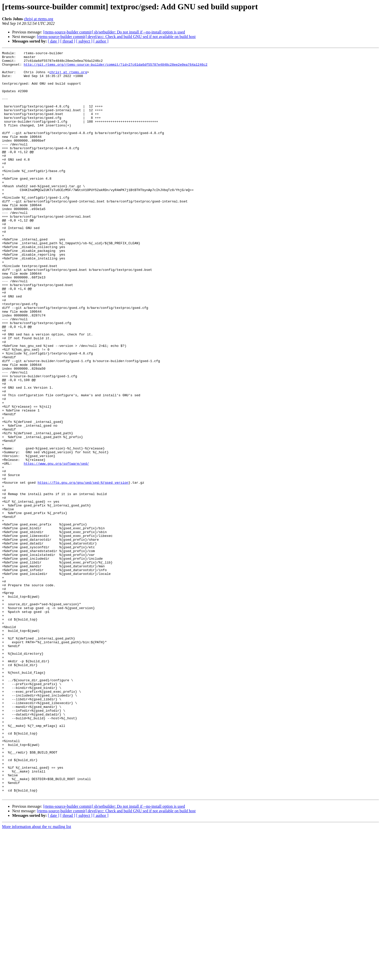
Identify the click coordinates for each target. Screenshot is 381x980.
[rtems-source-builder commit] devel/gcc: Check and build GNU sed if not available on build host (116, 37)
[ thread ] (68, 41)
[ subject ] (84, 41)
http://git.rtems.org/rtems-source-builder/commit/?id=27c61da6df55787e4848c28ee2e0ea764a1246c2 (116, 67)
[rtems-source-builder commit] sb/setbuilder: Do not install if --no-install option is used (114, 32)
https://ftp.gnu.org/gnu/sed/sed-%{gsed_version (83, 569)
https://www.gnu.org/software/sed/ (56, 546)
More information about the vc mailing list (37, 976)
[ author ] (101, 41)
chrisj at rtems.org (38, 19)
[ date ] (54, 41)
